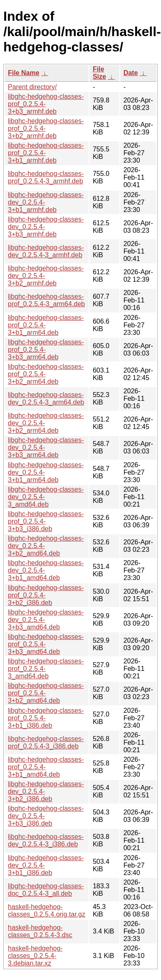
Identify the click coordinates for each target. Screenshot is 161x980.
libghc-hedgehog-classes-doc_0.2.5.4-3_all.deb (46, 890)
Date (131, 73)
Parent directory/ (32, 87)
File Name (24, 73)
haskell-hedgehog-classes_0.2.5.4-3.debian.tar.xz (35, 956)
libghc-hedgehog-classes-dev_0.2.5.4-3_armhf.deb (46, 251)
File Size (99, 73)
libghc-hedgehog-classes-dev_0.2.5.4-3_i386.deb (46, 840)
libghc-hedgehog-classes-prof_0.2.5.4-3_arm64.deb (46, 300)
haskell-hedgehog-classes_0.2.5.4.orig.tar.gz (47, 911)
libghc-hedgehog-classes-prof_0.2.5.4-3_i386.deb (46, 742)
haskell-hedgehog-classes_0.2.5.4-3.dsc (40, 931)
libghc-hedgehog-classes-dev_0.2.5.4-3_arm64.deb (46, 399)
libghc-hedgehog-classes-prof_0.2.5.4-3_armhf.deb (46, 177)
